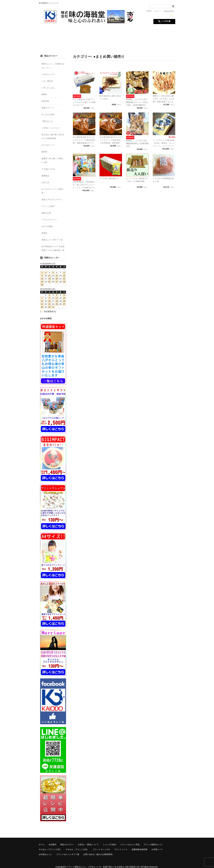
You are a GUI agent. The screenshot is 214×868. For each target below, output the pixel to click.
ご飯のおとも (47, 117)
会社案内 (57, 31)
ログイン (158, 11)
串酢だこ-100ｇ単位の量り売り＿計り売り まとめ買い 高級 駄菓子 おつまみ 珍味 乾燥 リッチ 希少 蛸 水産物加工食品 (164, 98)
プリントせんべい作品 (140, 31)
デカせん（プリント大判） (106, 37)
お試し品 (45, 179)
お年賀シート (69, 42)
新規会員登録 (169, 11)
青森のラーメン (48, 104)
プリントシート (153, 37)
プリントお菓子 (48, 203)
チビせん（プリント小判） (78, 37)
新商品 (44, 229)
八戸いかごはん (48, 84)
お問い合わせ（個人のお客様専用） (143, 42)
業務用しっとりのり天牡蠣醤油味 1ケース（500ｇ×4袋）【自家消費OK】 (137, 98)
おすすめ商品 (47, 223)
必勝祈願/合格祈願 (49, 42)
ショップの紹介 (118, 31)
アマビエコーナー (49, 216)
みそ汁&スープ (48, 141)
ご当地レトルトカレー (51, 124)
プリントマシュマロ (132, 37)
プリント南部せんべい (51, 37)
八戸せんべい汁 (48, 71)
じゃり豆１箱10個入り (109, 175)
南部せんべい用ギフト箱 (52, 236)
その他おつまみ (48, 165)
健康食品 (45, 172)
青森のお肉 (46, 209)
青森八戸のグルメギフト (52, 196)
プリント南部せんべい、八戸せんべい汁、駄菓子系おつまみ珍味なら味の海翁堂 (101, 863)
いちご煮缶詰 (47, 77)
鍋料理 (44, 148)
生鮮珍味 (45, 97)
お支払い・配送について (96, 31)
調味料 (44, 91)
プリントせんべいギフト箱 (110, 42)
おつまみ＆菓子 (48, 111)
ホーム (44, 31)
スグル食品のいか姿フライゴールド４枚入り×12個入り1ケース (84, 98)
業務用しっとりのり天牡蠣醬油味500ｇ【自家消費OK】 (137, 140)
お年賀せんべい (87, 42)
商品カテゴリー (73, 31)
